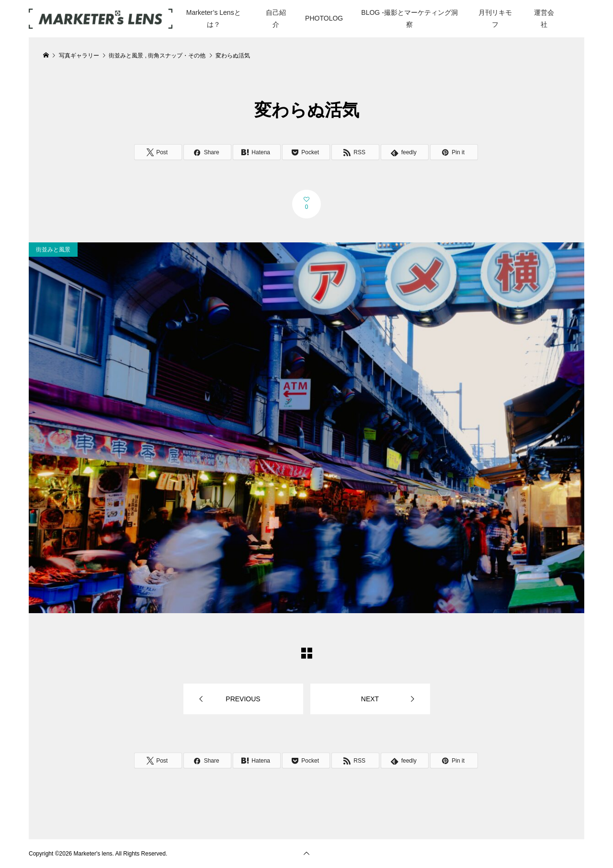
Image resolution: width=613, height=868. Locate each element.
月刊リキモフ (495, 18)
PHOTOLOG (324, 18)
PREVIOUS (243, 699)
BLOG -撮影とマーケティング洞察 (409, 18)
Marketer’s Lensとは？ (214, 18)
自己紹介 (276, 18)
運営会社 (544, 18)
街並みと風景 (53, 250)
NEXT (370, 699)
